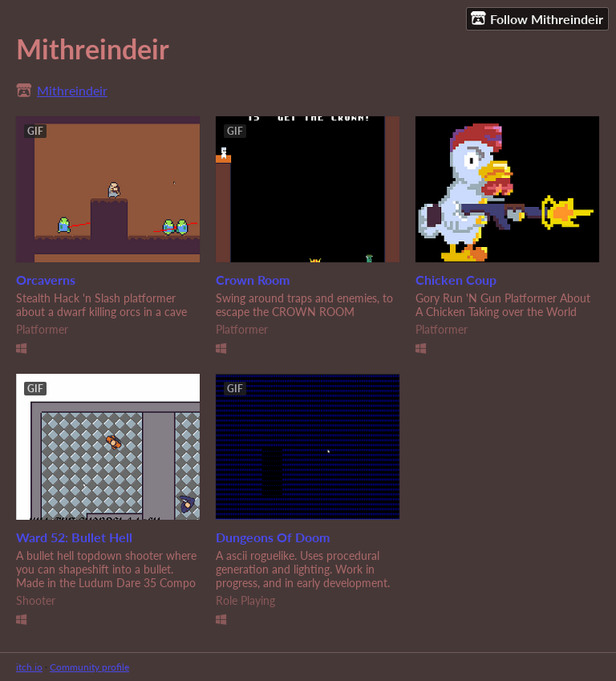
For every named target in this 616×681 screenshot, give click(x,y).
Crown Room (253, 280)
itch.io (29, 667)
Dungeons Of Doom (273, 537)
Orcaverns (46, 280)
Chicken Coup (456, 280)
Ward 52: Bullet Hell (74, 537)
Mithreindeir (72, 90)
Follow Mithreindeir (537, 18)
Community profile (89, 667)
